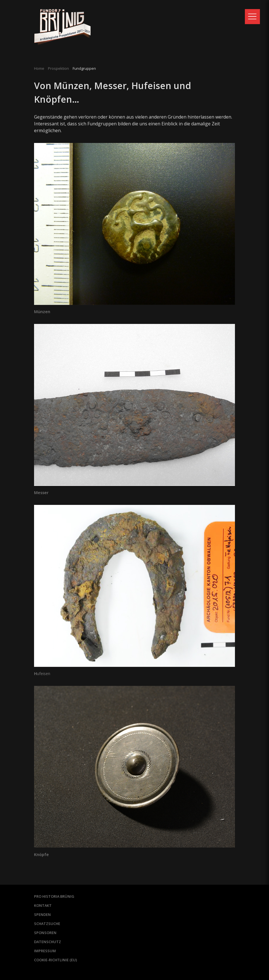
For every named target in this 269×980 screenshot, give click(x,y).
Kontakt (43, 905)
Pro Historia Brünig (54, 896)
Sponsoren (45, 933)
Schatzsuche (47, 924)
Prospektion (58, 68)
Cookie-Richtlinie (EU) (55, 960)
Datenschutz (48, 942)
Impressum (45, 951)
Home (39, 68)
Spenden (42, 914)
